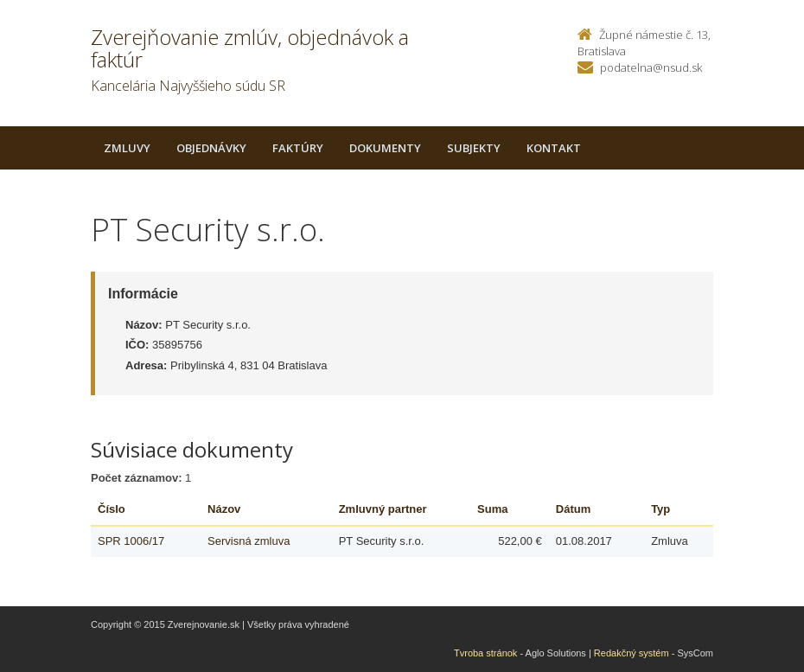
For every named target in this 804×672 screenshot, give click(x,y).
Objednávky (211, 148)
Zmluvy (127, 148)
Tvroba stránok (485, 653)
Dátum (573, 509)
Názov (224, 509)
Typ (660, 509)
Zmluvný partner (383, 509)
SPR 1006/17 (131, 541)
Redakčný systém (632, 653)
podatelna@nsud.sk (651, 67)
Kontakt (554, 148)
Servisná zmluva (249, 541)
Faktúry (298, 148)
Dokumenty (385, 148)
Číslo (112, 509)
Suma (492, 509)
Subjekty (474, 148)
